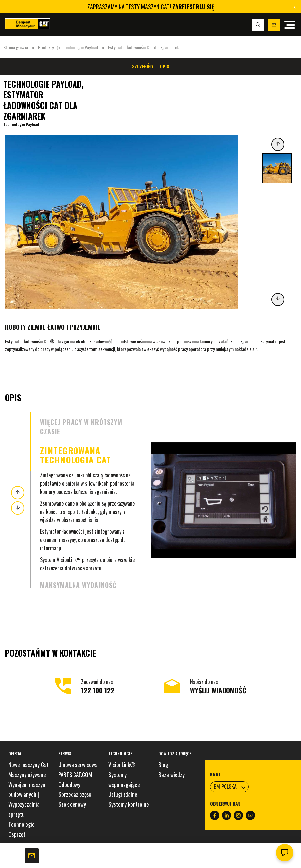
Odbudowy (69, 784)
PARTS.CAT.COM (75, 774)
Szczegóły (143, 66)
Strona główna (16, 47)
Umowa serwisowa (78, 764)
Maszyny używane (27, 774)
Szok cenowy (72, 804)
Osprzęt (17, 834)
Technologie (22, 824)
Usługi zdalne (123, 794)
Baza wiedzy (172, 774)
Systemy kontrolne (129, 804)
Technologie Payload (81, 47)
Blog (163, 764)
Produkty (46, 47)
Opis (165, 66)
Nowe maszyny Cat (28, 764)
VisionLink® (122, 764)
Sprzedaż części (75, 794)
